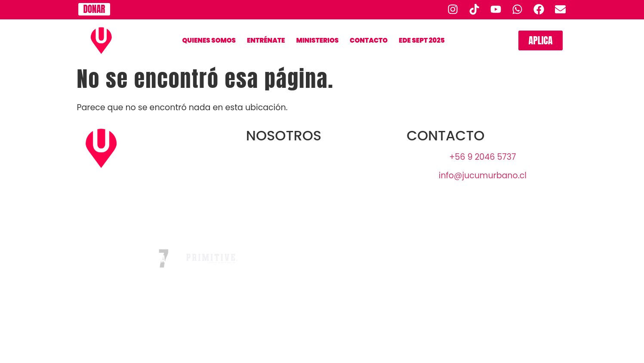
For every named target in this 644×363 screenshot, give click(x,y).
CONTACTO (369, 40)
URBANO (322, 157)
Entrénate (266, 40)
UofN (322, 194)
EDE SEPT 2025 (422, 40)
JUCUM (322, 175)
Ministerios (317, 40)
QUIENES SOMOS (209, 40)
